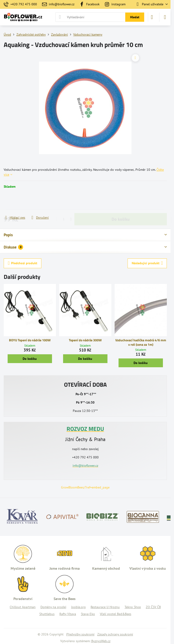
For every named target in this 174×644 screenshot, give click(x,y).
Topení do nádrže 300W (85, 340)
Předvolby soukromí (80, 634)
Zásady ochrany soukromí (115, 634)
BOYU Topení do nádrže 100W (30, 340)
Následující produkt (147, 263)
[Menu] (165, 17)
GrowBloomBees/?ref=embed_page (85, 487)
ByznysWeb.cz (101, 641)
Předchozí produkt (23, 263)
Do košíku (121, 202)
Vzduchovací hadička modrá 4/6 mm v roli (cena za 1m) (141, 342)
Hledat (135, 17)
